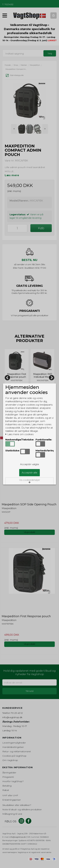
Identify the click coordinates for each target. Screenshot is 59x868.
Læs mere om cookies (19, 434)
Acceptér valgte (30, 464)
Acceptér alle (29, 473)
